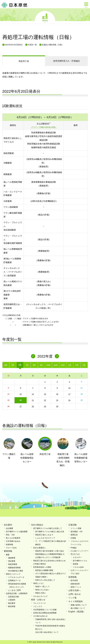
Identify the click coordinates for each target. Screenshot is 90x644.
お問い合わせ (75, 594)
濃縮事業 (12, 558)
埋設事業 (12, 561)
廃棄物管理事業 (14, 568)
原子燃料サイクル (80, 561)
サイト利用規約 (76, 601)
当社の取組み (37, 525)
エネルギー (77, 557)
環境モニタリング (13, 574)
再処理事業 (13, 564)
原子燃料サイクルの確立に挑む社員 (50, 532)
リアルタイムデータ (16, 577)
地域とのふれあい (42, 590)
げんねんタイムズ (40, 596)
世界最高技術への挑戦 (42, 567)
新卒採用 (74, 580)
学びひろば (75, 554)
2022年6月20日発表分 (14, 45)
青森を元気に (41, 593)
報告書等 (12, 603)
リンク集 (73, 598)
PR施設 (74, 548)
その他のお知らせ (40, 616)
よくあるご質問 (14, 590)
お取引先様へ (75, 590)
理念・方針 (10, 535)
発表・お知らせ (38, 600)
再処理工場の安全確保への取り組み (50, 551)
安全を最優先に (39, 548)
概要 (8, 555)
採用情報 (73, 577)
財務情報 (10, 544)
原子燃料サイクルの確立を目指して (48, 528)
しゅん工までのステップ (45, 538)
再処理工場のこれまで (44, 535)
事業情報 (45, 21)
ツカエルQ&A (78, 567)
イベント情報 (76, 528)
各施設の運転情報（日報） (53, 45)
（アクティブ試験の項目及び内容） (44, 127)
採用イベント (76, 587)
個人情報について (78, 608)
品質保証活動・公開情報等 (17, 593)
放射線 (75, 564)
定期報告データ (14, 580)
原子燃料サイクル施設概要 (17, 532)
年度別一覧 (32, 45)
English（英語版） (77, 612)
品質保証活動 (13, 597)
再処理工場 (24, 61)
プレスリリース (39, 603)
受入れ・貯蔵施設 (66, 61)
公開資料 (12, 600)
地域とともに (39, 583)
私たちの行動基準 (13, 538)
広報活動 (73, 525)
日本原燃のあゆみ (13, 541)
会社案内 (8, 525)
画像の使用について (79, 605)
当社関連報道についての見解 (45, 610)
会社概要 (10, 528)
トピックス (38, 606)
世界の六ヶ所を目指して (45, 580)
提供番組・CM (76, 532)
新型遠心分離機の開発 (44, 570)
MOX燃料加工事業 (16, 571)
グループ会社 (11, 548)
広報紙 (73, 538)
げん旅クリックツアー (80, 551)
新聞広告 (74, 535)
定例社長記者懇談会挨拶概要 (45, 613)
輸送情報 (12, 606)
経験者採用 (75, 584)
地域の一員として (42, 586)
